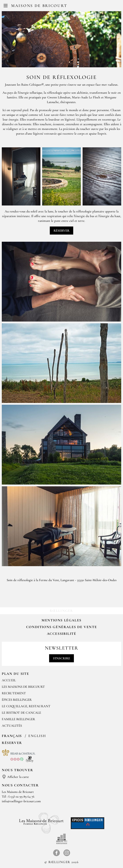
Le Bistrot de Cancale (21, 713)
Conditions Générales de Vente (61, 627)
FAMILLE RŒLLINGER (18, 719)
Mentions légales (61, 620)
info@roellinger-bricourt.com (21, 801)
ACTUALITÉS (12, 726)
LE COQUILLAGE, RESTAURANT (26, 706)
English (37, 736)
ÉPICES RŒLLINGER (17, 700)
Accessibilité (62, 634)
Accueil (9, 680)
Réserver (61, 231)
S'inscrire (61, 658)
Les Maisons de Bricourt (23, 687)
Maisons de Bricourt (39, 6)
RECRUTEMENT (14, 693)
